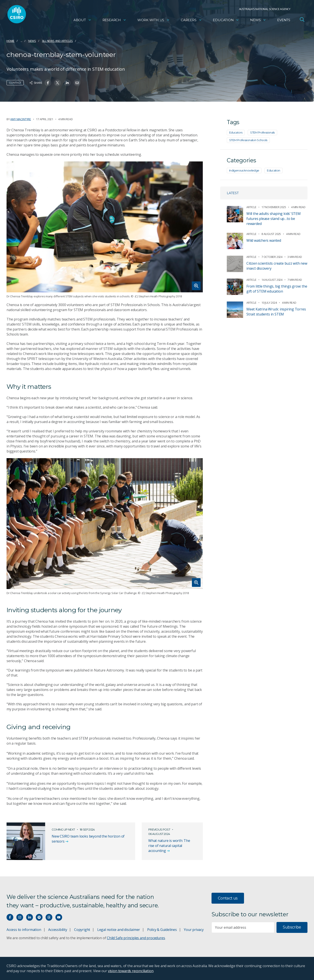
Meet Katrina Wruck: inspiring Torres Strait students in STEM (276, 312)
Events (284, 21)
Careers (191, 21)
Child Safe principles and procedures (136, 938)
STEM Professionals (262, 132)
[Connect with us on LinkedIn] (30, 917)
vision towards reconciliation (131, 971)
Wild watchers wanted (264, 240)
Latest (233, 193)
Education (226, 21)
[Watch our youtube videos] (59, 917)
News (258, 21)
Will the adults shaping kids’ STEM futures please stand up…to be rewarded (274, 219)
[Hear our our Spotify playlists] (39, 917)
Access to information (24, 930)
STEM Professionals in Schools (248, 140)
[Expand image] (105, 227)
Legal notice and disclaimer (119, 930)
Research (114, 21)
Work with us (154, 21)
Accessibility (58, 930)
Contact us (228, 898)
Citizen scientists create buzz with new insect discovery (277, 266)
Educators (236, 132)
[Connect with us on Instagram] (20, 917)
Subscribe (292, 927)
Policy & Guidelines (162, 930)
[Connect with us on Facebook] (10, 917)
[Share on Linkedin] (67, 83)
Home (10, 41)
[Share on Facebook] (48, 83)
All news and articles (58, 41)
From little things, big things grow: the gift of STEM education (277, 289)
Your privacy (194, 930)
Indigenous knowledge (244, 170)
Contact (15, 83)
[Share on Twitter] (57, 83)
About (82, 21)
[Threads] (49, 917)
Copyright (82, 930)
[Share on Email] (77, 83)
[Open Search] (302, 21)
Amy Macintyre (21, 119)
